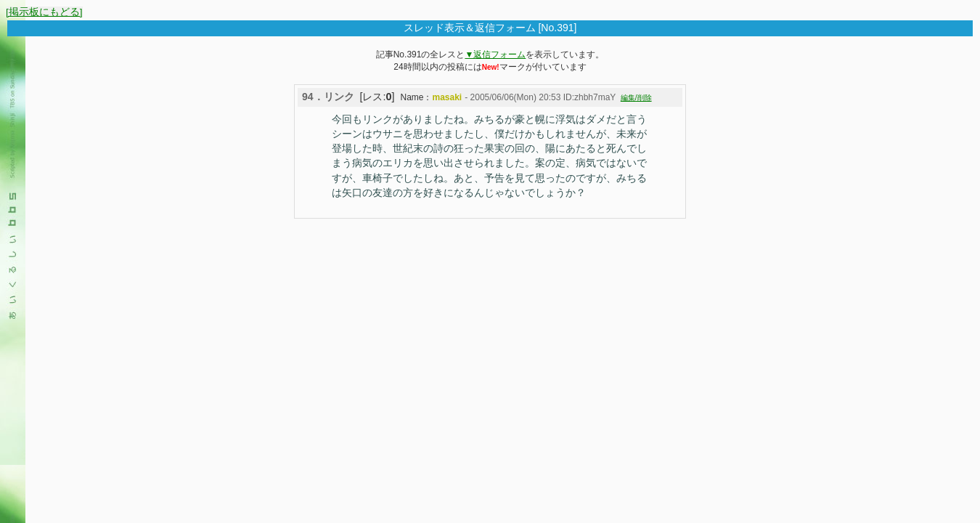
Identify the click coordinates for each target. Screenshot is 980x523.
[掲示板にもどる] (44, 12)
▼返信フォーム (495, 54)
